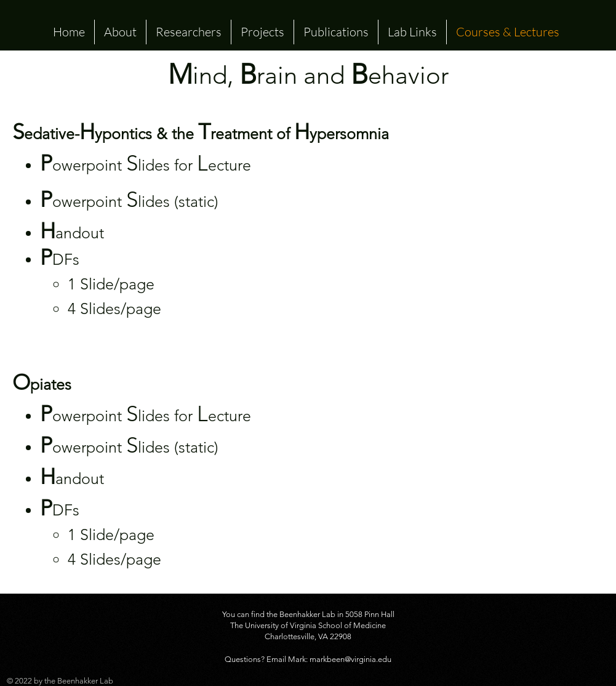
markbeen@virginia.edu (350, 659)
